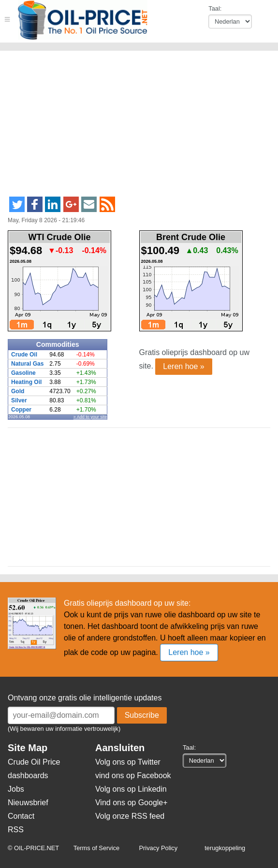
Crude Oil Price (34, 762)
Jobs (16, 789)
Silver (19, 400)
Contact (21, 816)
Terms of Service (96, 848)
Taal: (215, 8)
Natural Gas (27, 364)
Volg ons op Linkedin (131, 789)
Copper (21, 410)
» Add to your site (90, 417)
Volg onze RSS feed (130, 816)
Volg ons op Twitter (128, 762)
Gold (18, 391)
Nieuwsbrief (28, 803)
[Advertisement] (122, 128)
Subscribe (142, 715)
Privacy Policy (159, 848)
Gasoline (23, 373)
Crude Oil (24, 355)
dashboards (28, 776)
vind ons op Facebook (133, 776)
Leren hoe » (183, 366)
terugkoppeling (225, 848)
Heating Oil (26, 382)
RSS (16, 830)
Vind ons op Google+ (132, 803)
